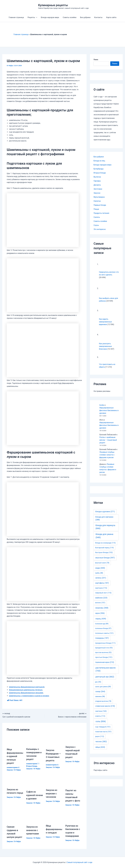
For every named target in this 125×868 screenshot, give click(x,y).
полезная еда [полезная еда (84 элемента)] (102, 624)
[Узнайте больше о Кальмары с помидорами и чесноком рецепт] (35, 740)
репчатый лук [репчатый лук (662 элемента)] (105, 677)
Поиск (96, 60)
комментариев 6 (13, 767)
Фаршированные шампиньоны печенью (26, 690)
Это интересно (100, 229)
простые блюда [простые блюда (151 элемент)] (104, 657)
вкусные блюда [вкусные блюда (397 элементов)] (105, 558)
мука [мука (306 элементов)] (100, 613)
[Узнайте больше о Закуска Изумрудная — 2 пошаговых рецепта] (54, 740)
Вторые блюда (32, 766)
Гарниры (97, 181)
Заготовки (98, 189)
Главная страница (17, 17)
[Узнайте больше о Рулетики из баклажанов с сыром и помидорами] (74, 817)
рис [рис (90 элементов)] (98, 682)
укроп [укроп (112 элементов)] (100, 736)
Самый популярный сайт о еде (80, 862)
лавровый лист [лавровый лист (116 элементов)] (103, 593)
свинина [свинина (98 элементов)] (100, 697)
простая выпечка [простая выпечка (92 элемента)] (103, 652)
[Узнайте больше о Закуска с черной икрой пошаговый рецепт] (74, 739)
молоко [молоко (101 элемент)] (100, 603)
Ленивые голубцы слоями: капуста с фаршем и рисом (107, 455)
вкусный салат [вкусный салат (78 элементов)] (102, 563)
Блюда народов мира (50, 17)
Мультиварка (99, 197)
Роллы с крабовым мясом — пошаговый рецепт (108, 440)
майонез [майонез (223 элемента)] (101, 598)
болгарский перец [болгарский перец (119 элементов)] (104, 548)
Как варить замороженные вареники (105, 322)
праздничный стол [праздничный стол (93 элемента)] (104, 648)
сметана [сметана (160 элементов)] (101, 711)
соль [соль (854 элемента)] (101, 721)
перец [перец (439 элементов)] (101, 619)
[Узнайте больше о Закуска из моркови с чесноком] (54, 781)
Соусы (96, 225)
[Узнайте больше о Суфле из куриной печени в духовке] (35, 782)
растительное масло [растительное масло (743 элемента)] (106, 669)
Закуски (10, 770)
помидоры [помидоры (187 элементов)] (102, 638)
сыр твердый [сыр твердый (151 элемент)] (103, 727)
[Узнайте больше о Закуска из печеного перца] (15, 780)
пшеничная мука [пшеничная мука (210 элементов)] (105, 662)
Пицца (96, 209)
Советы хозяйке (70, 17)
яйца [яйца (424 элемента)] (100, 747)
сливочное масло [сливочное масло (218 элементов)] (105, 706)
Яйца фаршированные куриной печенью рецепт (15, 756)
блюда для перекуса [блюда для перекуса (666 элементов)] (105, 527)
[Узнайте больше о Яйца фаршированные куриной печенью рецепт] (15, 740)
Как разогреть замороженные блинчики (105, 346)
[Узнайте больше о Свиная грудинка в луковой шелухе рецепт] (15, 818)
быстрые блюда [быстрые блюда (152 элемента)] (104, 552)
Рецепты (33, 17)
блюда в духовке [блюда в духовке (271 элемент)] (105, 512)
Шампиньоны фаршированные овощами (26, 693)
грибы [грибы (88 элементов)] (99, 573)
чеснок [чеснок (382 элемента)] (101, 741)
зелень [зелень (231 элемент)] (101, 578)
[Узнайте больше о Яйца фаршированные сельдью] (54, 817)
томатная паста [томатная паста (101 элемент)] (103, 732)
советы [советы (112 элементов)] (100, 716)
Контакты (98, 17)
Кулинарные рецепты (53, 5)
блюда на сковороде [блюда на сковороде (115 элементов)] (105, 543)
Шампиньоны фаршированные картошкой (27, 687)
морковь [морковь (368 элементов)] (102, 608)
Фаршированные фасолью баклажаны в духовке (109, 410)
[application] (36, 17)
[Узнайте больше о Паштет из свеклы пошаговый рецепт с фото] (74, 781)
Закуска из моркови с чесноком (52, 793)
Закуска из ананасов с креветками (33, 831)
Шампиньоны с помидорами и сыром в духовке (29, 696)
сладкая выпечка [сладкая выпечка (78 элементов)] (103, 701)
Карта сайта (111, 17)
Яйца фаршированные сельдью (54, 830)
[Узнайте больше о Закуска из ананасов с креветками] (35, 818)
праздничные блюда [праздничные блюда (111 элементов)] (105, 643)
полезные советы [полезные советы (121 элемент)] (104, 633)
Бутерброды (99, 169)
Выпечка (97, 177)
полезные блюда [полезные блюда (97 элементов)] (103, 628)
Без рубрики (85, 17)
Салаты (97, 217)
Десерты (97, 185)
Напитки (97, 201)
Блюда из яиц (99, 161)
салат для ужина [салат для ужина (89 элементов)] (103, 687)
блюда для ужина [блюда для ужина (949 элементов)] (104, 536)
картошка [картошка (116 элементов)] (101, 588)
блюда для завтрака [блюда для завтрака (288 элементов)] (104, 518)
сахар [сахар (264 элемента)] (100, 691)
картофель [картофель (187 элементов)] (102, 583)
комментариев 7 (32, 763)
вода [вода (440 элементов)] (100, 568)
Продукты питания (101, 213)
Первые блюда (100, 205)
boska (102, 405)
